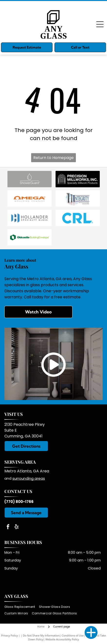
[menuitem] (22, 607)
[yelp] (17, 527)
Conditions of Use (73, 635)
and (8, 478)
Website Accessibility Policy (62, 639)
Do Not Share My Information (41, 635)
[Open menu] (100, 24)
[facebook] (8, 527)
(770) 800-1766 (19, 502)
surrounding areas (29, 478)
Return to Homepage (53, 158)
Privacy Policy (9, 635)
